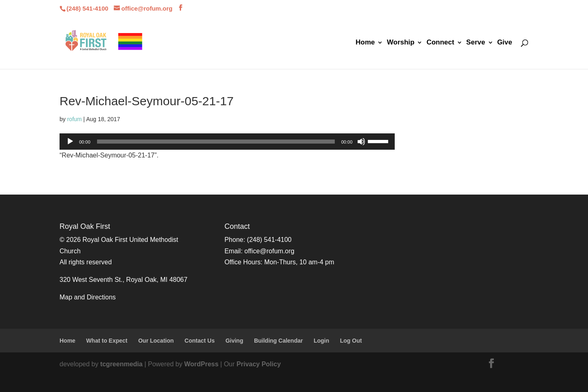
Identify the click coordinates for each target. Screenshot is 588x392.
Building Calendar (279, 341)
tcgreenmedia (122, 364)
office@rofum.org (269, 251)
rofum (75, 119)
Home (365, 43)
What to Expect (107, 341)
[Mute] (361, 142)
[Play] (70, 142)
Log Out (351, 341)
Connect (440, 43)
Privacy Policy (259, 364)
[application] (227, 142)
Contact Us (200, 341)
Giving (234, 341)
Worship (401, 43)
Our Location (156, 341)
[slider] (216, 142)
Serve (475, 43)
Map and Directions (88, 297)
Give (505, 43)
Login (321, 341)
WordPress (201, 364)
